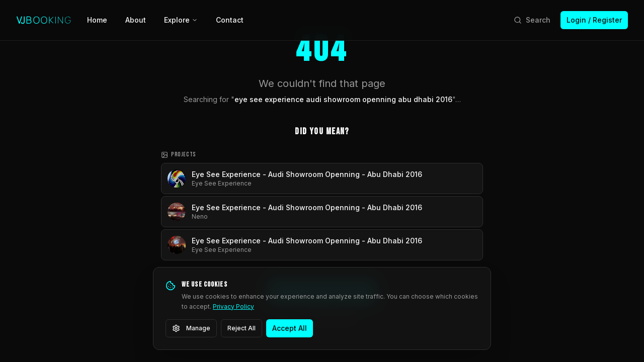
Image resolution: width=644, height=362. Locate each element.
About (136, 20)
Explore (181, 20)
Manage (191, 328)
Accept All (290, 328)
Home (97, 20)
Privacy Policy (233, 306)
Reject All (242, 328)
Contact (230, 20)
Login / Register (594, 20)
